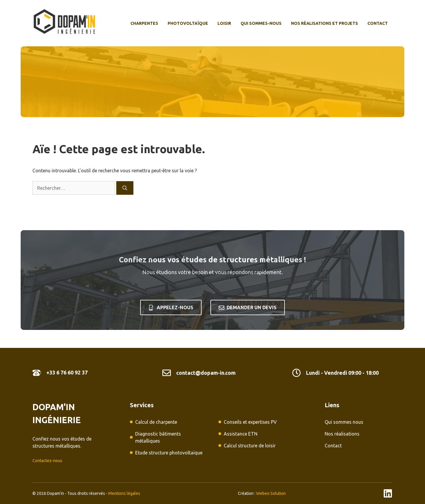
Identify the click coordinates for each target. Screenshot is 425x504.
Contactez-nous (47, 461)
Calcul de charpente (156, 422)
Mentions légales (124, 493)
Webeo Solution (271, 493)
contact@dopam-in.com (206, 373)
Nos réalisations (342, 434)
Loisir (224, 23)
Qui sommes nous (344, 422)
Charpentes (144, 23)
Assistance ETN (241, 434)
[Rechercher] (125, 188)
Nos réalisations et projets (325, 23)
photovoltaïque (188, 23)
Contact (378, 23)
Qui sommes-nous (261, 23)
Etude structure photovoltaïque (169, 453)
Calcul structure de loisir (250, 446)
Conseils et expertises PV (250, 422)
